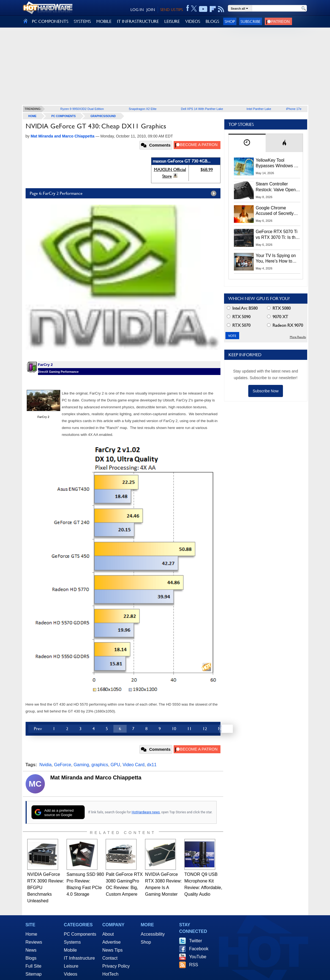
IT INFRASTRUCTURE (138, 21)
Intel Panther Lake (259, 109)
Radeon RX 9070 (285, 325)
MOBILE (104, 21)
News (31, 950)
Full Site (34, 966)
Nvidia (45, 765)
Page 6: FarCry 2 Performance (124, 193)
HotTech (111, 974)
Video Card (133, 765)
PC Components (64, 116)
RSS (194, 965)
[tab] (247, 143)
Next (223, 729)
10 (174, 729)
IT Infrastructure (79, 958)
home (32, 116)
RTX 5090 (239, 317)
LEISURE (172, 21)
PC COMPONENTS (50, 21)
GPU (115, 765)
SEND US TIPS (171, 10)
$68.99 (207, 170)
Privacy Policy (116, 966)
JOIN (151, 10)
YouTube (198, 957)
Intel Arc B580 (242, 308)
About (108, 934)
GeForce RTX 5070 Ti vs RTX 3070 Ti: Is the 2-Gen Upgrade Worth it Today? (277, 235)
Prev (38, 729)
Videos (71, 974)
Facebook (199, 949)
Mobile (70, 950)
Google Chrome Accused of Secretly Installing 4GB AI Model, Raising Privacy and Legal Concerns (278, 211)
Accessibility (153, 934)
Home (32, 934)
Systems (72, 942)
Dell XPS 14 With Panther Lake (202, 109)
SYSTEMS (82, 21)
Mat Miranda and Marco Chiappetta (96, 777)
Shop (230, 21)
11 (189, 729)
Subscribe (251, 21)
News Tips (113, 950)
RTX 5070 (239, 325)
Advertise (112, 942)
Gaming (81, 765)
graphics (100, 765)
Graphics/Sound (103, 116)
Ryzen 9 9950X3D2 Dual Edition (82, 109)
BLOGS (212, 21)
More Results (298, 337)
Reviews (34, 942)
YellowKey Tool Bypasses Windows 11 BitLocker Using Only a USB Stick (278, 163)
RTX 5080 (279, 308)
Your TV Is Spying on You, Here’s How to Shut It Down (276, 259)
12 (205, 729)
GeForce (62, 765)
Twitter (196, 941)
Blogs (31, 958)
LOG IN (137, 10)
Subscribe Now (266, 391)
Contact (110, 958)
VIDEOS (193, 21)
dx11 (152, 765)
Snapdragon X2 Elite (143, 109)
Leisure (71, 966)
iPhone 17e (294, 109)
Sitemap (34, 974)
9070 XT (278, 317)
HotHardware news (146, 812)
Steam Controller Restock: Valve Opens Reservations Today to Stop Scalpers (277, 187)
